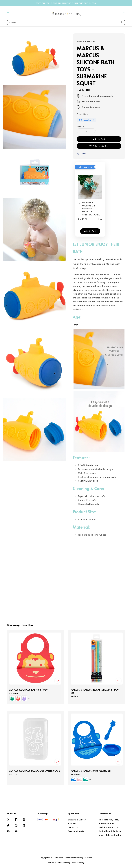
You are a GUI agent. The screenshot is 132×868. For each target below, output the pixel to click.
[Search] (121, 22)
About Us (72, 824)
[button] (8, 14)
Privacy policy (78, 862)
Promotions (82, 114)
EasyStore (88, 858)
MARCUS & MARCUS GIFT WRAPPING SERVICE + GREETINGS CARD (89, 208)
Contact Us (73, 827)
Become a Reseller (76, 831)
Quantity (80, 126)
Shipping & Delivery (77, 820)
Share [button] (81, 154)
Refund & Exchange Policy (59, 862)
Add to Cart (99, 139)
